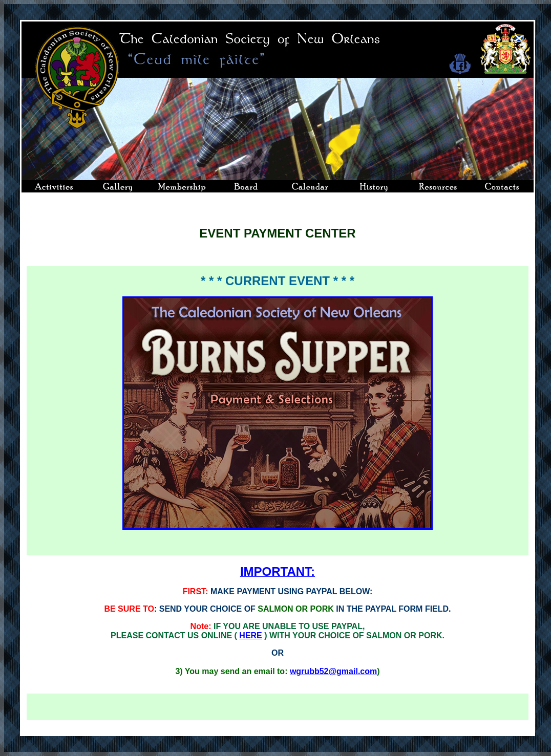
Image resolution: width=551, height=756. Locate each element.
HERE (250, 635)
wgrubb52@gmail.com (333, 671)
